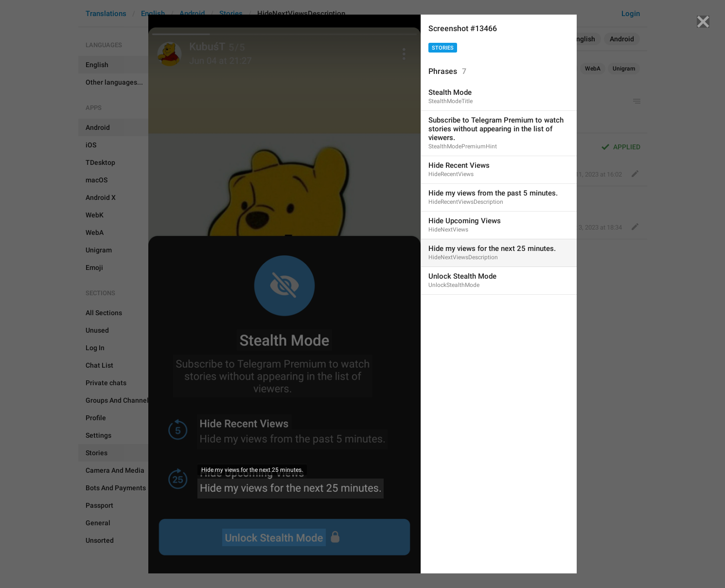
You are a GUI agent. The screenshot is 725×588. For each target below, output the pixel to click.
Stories (443, 48)
